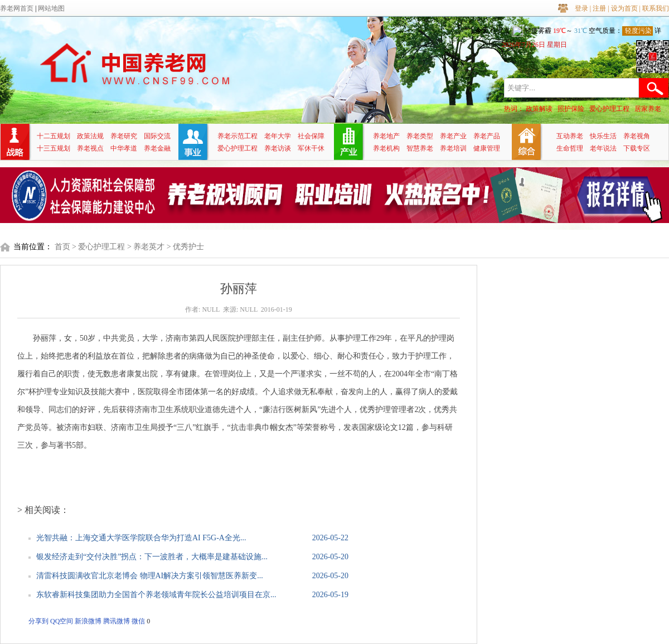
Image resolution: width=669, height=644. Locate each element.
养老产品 (487, 136)
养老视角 (637, 136)
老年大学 (278, 136)
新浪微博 (88, 621)
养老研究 (124, 136)
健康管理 (487, 148)
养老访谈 (278, 148)
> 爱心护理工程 (98, 247)
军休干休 (311, 148)
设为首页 (624, 8)
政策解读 (539, 109)
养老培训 (453, 148)
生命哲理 (570, 148)
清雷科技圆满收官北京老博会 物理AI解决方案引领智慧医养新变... (150, 576)
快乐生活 (603, 136)
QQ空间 (62, 621)
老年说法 (603, 148)
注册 (599, 8)
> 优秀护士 (185, 247)
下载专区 (637, 148)
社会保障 (311, 136)
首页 (62, 247)
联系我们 (656, 8)
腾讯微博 (117, 621)
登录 (581, 8)
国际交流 (157, 136)
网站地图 (51, 8)
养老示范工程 (237, 136)
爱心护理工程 (609, 109)
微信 (138, 621)
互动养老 (570, 136)
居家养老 (648, 109)
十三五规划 (54, 148)
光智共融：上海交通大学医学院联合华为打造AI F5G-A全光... (141, 538)
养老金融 (157, 148)
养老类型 (420, 136)
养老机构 (386, 148)
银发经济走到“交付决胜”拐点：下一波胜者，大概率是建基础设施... (152, 557)
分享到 (38, 621)
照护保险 (571, 109)
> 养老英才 (146, 247)
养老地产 (386, 136)
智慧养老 (420, 148)
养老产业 (453, 136)
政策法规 (90, 136)
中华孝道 (124, 148)
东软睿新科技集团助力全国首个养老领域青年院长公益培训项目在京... (156, 595)
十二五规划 (54, 136)
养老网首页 (17, 8)
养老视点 (90, 148)
